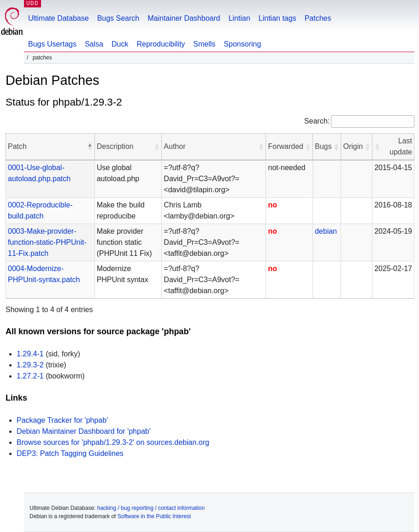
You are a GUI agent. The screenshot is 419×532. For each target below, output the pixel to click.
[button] (90, 147)
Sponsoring (242, 44)
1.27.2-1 (30, 376)
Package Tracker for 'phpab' (62, 420)
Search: (317, 121)
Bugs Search (118, 18)
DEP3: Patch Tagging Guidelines (70, 453)
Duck (120, 44)
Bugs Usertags (52, 44)
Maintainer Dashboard (184, 18)
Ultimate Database (59, 18)
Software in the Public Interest (154, 516)
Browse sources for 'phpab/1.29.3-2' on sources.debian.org (113, 442)
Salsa (94, 44)
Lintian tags (277, 18)
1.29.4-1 (30, 354)
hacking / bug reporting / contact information (151, 508)
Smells (204, 44)
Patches (318, 18)
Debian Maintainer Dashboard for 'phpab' (84, 431)
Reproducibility (161, 44)
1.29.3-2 (30, 365)
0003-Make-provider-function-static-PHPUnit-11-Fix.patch (47, 242)
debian (326, 231)
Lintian (239, 18)
